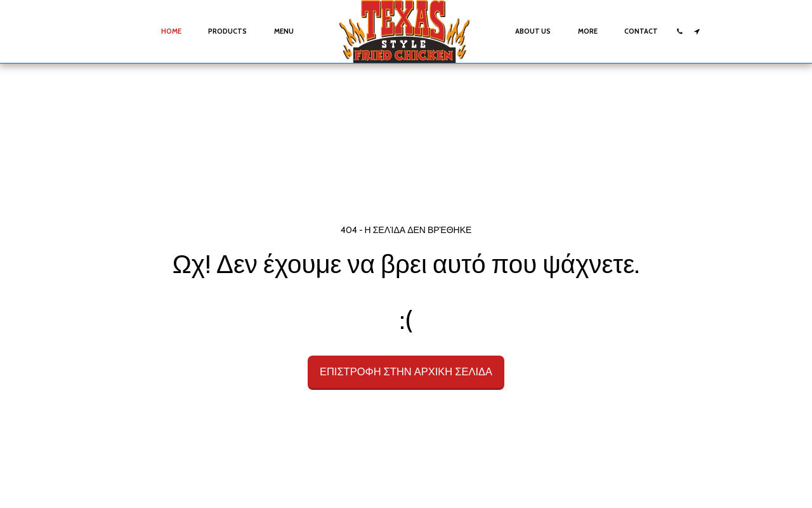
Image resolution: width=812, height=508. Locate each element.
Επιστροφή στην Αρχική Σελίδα (406, 371)
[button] (680, 31)
